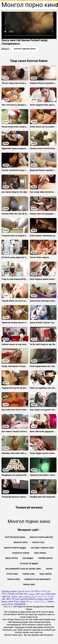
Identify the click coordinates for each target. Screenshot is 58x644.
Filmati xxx (13, 594)
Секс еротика (22, 599)
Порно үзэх (38, 542)
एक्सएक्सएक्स (20, 604)
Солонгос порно (21, 553)
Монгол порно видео (15, 548)
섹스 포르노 (12, 596)
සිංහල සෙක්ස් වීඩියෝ (37, 602)
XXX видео (28, 558)
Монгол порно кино (39, 599)
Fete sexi (23, 594)
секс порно (46, 574)
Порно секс (29, 585)
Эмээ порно (12, 558)
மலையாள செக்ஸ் (45, 596)
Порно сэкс (29, 574)
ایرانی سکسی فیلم (27, 596)
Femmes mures (9, 591)
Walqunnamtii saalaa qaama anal (23, 569)
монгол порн (21, 542)
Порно (49, 569)
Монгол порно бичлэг (42, 537)
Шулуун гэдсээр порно (25, 49)
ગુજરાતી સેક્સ (23, 591)
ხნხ (51, 599)
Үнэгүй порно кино (15, 537)
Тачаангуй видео (29, 564)
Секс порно (40, 553)
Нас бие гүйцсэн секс (42, 548)
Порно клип (14, 579)
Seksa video (7, 602)
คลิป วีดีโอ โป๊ (8, 599)
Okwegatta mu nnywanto (38, 579)
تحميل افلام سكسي (37, 594)
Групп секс (12, 574)
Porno (11, 604)
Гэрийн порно (45, 558)
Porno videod (20, 602)
